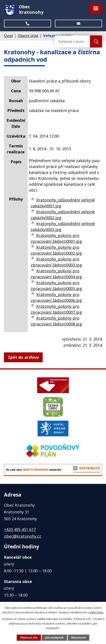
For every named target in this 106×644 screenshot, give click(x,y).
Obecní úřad (28, 36)
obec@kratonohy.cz (23, 536)
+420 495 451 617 (20, 529)
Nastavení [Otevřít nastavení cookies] (79, 637)
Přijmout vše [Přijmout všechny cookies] (29, 637)
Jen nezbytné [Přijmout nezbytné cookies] (54, 637)
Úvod (8, 36)
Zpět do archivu (23, 357)
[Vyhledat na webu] (72, 41)
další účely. (97, 612)
